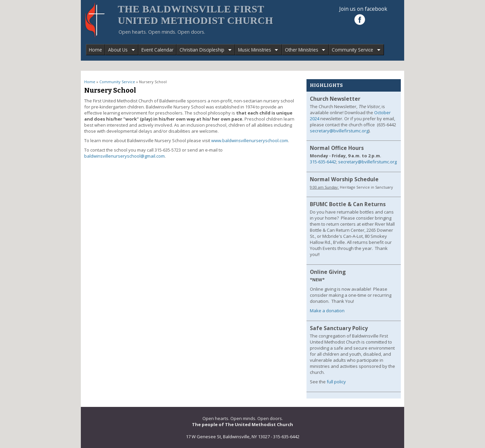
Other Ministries (304, 50)
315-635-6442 (323, 162)
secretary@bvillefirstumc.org (339, 131)
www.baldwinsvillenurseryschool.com (250, 140)
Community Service (354, 50)
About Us (120, 50)
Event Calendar (157, 50)
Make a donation (327, 311)
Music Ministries (257, 50)
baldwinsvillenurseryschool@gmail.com (124, 156)
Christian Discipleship (204, 50)
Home (95, 50)
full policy (336, 382)
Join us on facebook (363, 9)
